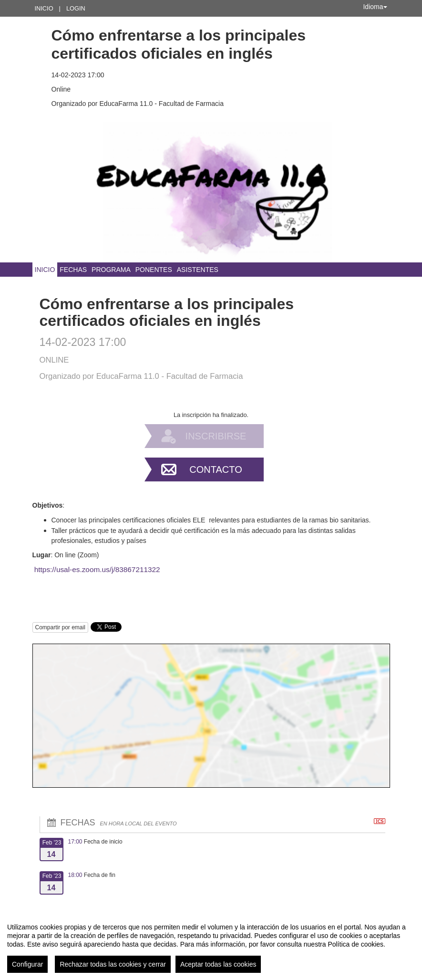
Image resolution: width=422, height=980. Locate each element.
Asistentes (198, 270)
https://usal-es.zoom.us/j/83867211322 (97, 569)
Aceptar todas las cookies (218, 964)
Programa (111, 270)
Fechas (73, 270)
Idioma (375, 7)
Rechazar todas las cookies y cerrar (113, 964)
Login (76, 8)
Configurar (27, 964)
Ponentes (154, 270)
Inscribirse (216, 436)
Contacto (216, 469)
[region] (211, 944)
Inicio (44, 8)
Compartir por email (60, 627)
